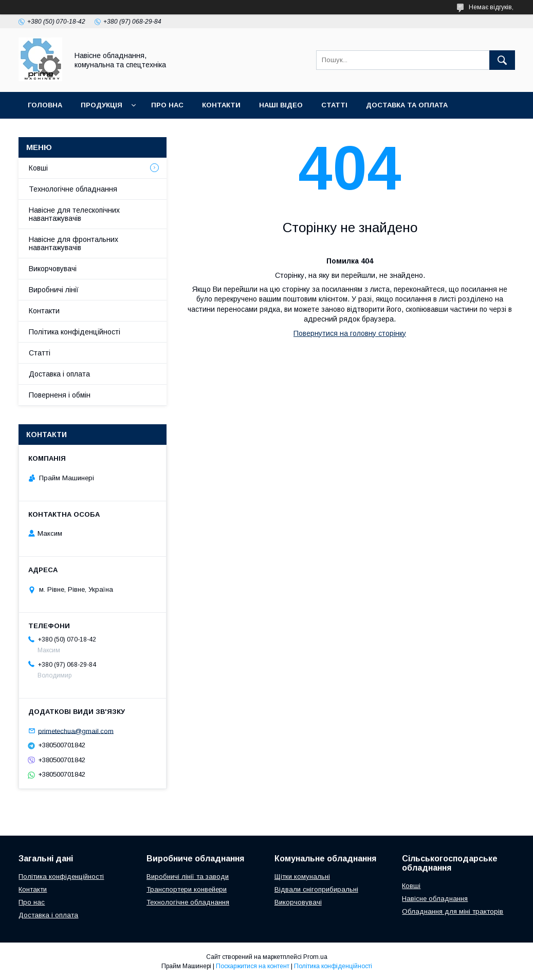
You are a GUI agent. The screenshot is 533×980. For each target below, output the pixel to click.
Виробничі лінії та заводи (188, 877)
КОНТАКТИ (221, 105)
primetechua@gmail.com (76, 731)
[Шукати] (502, 60)
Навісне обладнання (435, 899)
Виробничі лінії (54, 290)
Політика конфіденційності (75, 332)
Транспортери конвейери (187, 889)
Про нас (32, 902)
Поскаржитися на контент (253, 966)
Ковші (38, 168)
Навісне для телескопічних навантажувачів (74, 214)
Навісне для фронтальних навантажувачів (73, 243)
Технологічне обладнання (73, 189)
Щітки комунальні (302, 877)
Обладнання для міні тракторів (453, 911)
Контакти (44, 311)
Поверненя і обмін (60, 395)
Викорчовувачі (53, 269)
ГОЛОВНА (45, 105)
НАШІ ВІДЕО (281, 105)
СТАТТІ (334, 105)
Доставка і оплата (59, 374)
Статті (40, 353)
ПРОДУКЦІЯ (102, 105)
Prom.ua (315, 957)
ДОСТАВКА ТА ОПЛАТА (407, 105)
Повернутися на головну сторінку (350, 333)
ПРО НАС (167, 105)
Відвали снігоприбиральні (316, 889)
